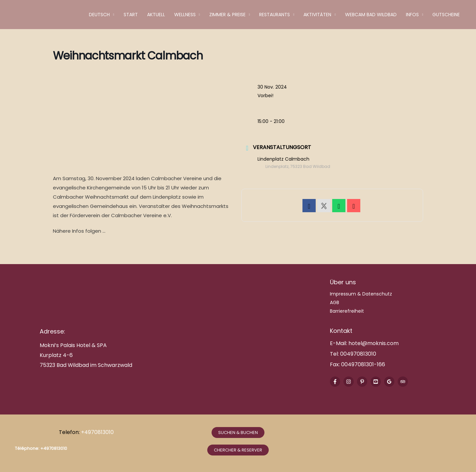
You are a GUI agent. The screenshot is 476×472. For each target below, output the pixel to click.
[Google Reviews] (389, 382)
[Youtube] (376, 382)
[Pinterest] (362, 382)
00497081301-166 (362, 364)
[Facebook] (335, 382)
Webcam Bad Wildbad (371, 15)
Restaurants (275, 15)
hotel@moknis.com (374, 343)
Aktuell (156, 15)
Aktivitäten (317, 15)
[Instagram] (349, 382)
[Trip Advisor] (403, 382)
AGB (335, 302)
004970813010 (358, 354)
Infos (412, 15)
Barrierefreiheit (347, 311)
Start (131, 15)
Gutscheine (446, 15)
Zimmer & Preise (227, 15)
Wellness (185, 15)
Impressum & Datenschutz (361, 294)
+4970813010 (98, 432)
